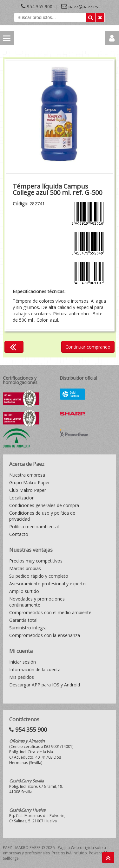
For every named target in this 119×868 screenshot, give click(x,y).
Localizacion (22, 498)
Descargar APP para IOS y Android (45, 685)
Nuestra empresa (27, 475)
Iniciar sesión (23, 662)
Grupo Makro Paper (30, 482)
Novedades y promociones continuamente (37, 602)
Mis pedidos (22, 677)
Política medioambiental (34, 527)
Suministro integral (28, 628)
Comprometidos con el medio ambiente (50, 612)
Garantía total (23, 620)
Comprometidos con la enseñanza (45, 635)
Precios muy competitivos (36, 561)
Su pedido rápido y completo (39, 576)
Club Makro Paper (28, 490)
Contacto (19, 534)
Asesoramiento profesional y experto (47, 584)
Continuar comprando (88, 347)
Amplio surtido (24, 591)
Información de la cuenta (35, 669)
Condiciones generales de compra (44, 505)
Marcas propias (25, 568)
